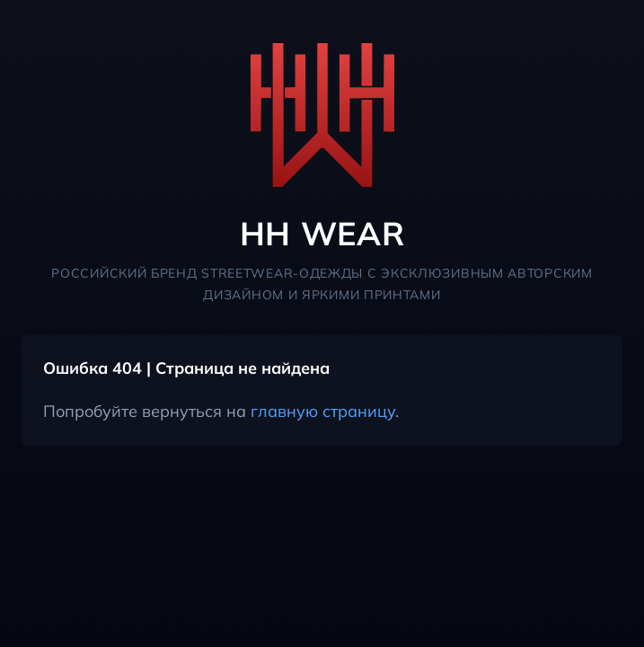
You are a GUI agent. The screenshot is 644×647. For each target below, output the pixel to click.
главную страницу (323, 411)
